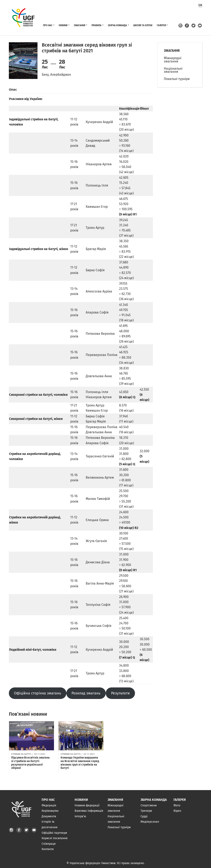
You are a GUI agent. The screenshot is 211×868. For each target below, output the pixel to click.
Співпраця (49, 844)
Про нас (48, 25)
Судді (144, 816)
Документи (49, 816)
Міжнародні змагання (173, 60)
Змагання (79, 25)
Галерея (161, 25)
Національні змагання (173, 70)
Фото (177, 805)
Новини (63, 25)
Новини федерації (87, 805)
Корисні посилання (55, 838)
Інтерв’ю (80, 816)
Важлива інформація (89, 811)
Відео (177, 811)
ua (200, 5)
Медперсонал (150, 822)
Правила (96, 25)
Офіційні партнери (54, 833)
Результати (120, 693)
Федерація (49, 805)
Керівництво (50, 811)
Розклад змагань (86, 693)
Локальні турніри (177, 79)
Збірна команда (117, 25)
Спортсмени (149, 805)
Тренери (146, 811)
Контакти (48, 849)
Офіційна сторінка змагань (38, 693)
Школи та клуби (143, 25)
